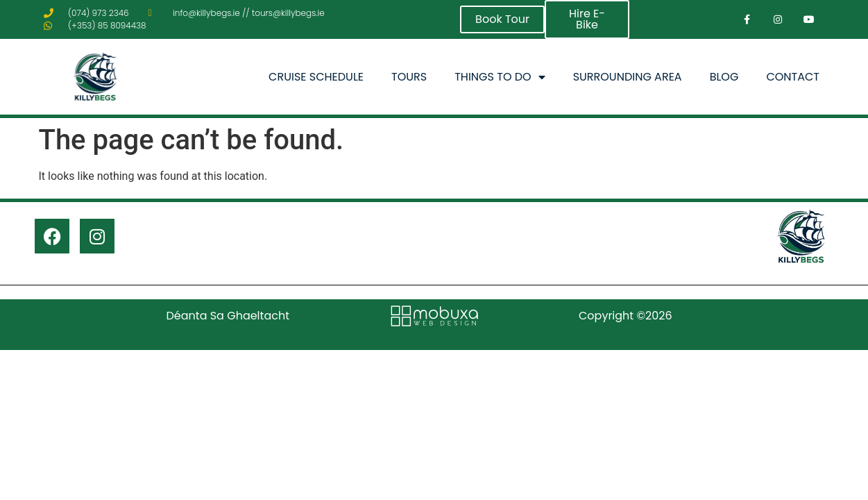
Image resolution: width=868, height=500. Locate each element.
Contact (793, 77)
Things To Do (500, 77)
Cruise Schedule (316, 77)
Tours (409, 77)
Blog (724, 77)
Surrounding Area (628, 77)
